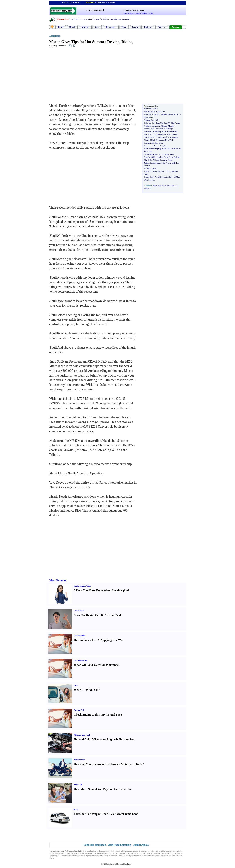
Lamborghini (59, 853)
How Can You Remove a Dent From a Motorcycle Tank (108, 764)
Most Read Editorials (119, 845)
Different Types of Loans (133, 10)
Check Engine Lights (87, 715)
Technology (111, 27)
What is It (92, 690)
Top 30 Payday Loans (78, 19)
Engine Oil (79, 710)
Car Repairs (80, 636)
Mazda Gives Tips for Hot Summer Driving (84, 42)
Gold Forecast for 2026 (98, 19)
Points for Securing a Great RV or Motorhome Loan (106, 814)
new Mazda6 (169, 126)
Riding (127, 42)
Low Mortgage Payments (119, 19)
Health (72, 27)
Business (148, 27)
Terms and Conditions (124, 864)
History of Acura (151, 168)
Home (124, 27)
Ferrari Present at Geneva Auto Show (159, 154)
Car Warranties (81, 660)
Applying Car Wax (112, 640)
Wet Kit (79, 690)
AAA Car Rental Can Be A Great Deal (97, 615)
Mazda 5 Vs (149, 134)
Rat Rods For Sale (151, 114)
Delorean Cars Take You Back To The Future (162, 123)
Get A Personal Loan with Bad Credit (138, 13)
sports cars (135, 851)
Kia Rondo (159, 134)
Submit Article (141, 845)
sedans (68, 856)
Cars (97, 27)
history (106, 856)
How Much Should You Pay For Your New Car (103, 789)
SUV (61, 856)
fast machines (108, 853)
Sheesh (147, 129)
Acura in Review (151, 109)
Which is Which (171, 134)
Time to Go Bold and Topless (156, 146)
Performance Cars (82, 586)
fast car (158, 851)
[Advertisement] (79, 76)
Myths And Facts (112, 715)
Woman (175, 27)
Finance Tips (63, 19)
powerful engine (171, 851)
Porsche (121, 856)
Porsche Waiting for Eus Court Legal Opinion (162, 157)
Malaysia (111, 2)
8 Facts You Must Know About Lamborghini (101, 590)
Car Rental (79, 611)
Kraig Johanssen (60, 46)
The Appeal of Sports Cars (155, 111)
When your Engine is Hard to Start (114, 739)
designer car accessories (160, 856)
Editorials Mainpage (95, 845)
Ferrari (69, 853)
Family (135, 27)
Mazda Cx (148, 160)
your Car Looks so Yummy (161, 129)
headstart (93, 851)
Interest (162, 27)
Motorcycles (79, 760)
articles (130, 853)
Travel (61, 27)
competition (105, 851)
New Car (78, 785)
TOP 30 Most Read (95, 10)
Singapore (90, 2)
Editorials (55, 36)
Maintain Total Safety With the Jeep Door (161, 131)
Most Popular (58, 580)
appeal (153, 853)
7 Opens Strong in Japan (163, 160)
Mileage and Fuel (82, 735)
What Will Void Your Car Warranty (96, 665)
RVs (76, 809)
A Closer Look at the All (154, 126)
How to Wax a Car (85, 640)
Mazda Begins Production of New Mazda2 (161, 137)
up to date (87, 853)
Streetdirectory (111, 864)
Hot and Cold (82, 739)
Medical (85, 27)
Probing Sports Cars (152, 120)
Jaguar (147, 163)
